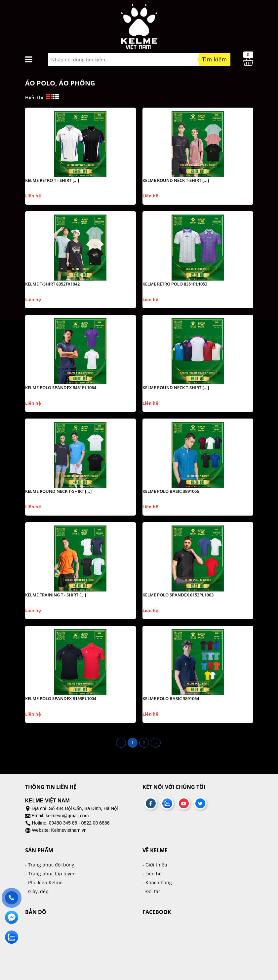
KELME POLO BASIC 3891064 (171, 698)
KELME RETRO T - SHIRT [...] (52, 180)
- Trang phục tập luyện (50, 874)
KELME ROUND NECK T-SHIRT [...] (176, 180)
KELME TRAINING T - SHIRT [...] (56, 595)
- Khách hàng (157, 882)
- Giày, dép (37, 891)
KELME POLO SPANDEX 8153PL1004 (61, 698)
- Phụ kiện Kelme (44, 882)
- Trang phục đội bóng (50, 865)
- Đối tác (152, 891)
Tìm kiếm (215, 59)
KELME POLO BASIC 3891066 (171, 491)
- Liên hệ (152, 874)
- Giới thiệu (155, 865)
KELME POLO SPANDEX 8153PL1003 (178, 595)
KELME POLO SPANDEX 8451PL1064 (61, 388)
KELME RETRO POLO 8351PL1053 (175, 284)
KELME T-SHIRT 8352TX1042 (52, 284)
